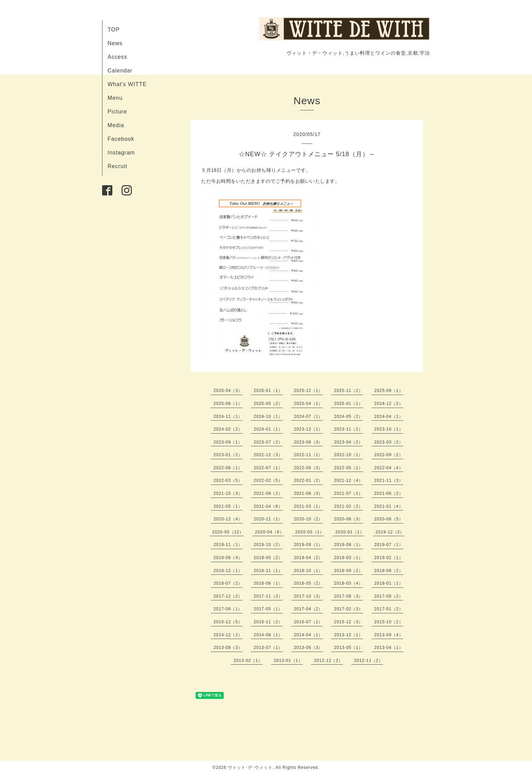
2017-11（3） (268, 596)
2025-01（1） (348, 404)
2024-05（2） (348, 417)
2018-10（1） (309, 571)
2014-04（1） (309, 635)
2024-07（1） (309, 417)
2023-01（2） (228, 455)
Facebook (121, 139)
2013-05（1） (348, 648)
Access (117, 57)
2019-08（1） (348, 545)
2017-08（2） (389, 596)
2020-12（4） (228, 519)
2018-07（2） (228, 583)
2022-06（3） (309, 468)
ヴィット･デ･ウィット (250, 767)
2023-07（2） (268, 442)
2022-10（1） (348, 455)
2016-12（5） (228, 622)
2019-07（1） (389, 545)
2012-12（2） (328, 661)
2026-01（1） (268, 391)
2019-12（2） (390, 532)
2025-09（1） (389, 391)
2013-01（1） (288, 661)
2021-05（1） (228, 506)
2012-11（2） (369, 661)
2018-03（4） (348, 583)
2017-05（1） (268, 609)
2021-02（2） (348, 506)
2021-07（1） (348, 493)
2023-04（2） (348, 442)
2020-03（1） (310, 532)
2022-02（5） (268, 480)
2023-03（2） (389, 442)
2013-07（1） (268, 648)
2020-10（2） (309, 519)
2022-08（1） (228, 468)
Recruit (117, 166)
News (115, 43)
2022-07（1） (268, 468)
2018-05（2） (309, 583)
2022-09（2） (389, 455)
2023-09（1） (228, 442)
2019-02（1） (389, 558)
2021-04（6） (268, 506)
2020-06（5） (389, 519)
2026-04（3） (228, 391)
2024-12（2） (389, 404)
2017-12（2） (228, 596)
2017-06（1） (228, 609)
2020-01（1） (350, 532)
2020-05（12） (228, 532)
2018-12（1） (228, 571)
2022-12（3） (268, 455)
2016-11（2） (268, 622)
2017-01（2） (389, 609)
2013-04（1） (389, 648)
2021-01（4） (389, 506)
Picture (117, 112)
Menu (115, 98)
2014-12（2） (228, 635)
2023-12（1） (309, 429)
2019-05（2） (268, 558)
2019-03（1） (348, 558)
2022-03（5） (228, 480)
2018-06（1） (268, 583)
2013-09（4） (389, 635)
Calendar (120, 71)
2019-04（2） (309, 558)
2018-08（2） (389, 571)
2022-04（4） (389, 468)
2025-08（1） (228, 404)
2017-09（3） (348, 596)
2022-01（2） (309, 480)
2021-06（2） (389, 493)
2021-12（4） (348, 480)
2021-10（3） (228, 493)
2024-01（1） (268, 429)
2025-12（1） (309, 391)
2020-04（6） (270, 532)
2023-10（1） (389, 429)
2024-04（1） (389, 417)
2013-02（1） (248, 661)
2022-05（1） (348, 468)
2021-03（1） (309, 506)
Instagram (121, 153)
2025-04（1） (309, 404)
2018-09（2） (348, 571)
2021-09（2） (268, 493)
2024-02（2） (228, 429)
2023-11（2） (348, 429)
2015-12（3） (348, 622)
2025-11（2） (348, 391)
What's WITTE (127, 84)
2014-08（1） (268, 635)
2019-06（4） (228, 558)
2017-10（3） (309, 596)
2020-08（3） (348, 519)
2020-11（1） (268, 519)
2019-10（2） (268, 545)
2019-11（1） (228, 545)
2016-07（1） (309, 622)
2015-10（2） (389, 622)
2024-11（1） (228, 417)
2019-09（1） (309, 545)
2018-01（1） (389, 583)
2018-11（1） (268, 571)
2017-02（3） (348, 609)
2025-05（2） (268, 404)
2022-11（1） (309, 455)
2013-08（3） (228, 648)
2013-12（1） (348, 635)
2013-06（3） (309, 648)
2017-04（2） (309, 609)
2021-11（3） (389, 480)
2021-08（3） (309, 493)
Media (116, 125)
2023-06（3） (309, 442)
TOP (114, 30)
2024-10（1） (268, 417)
